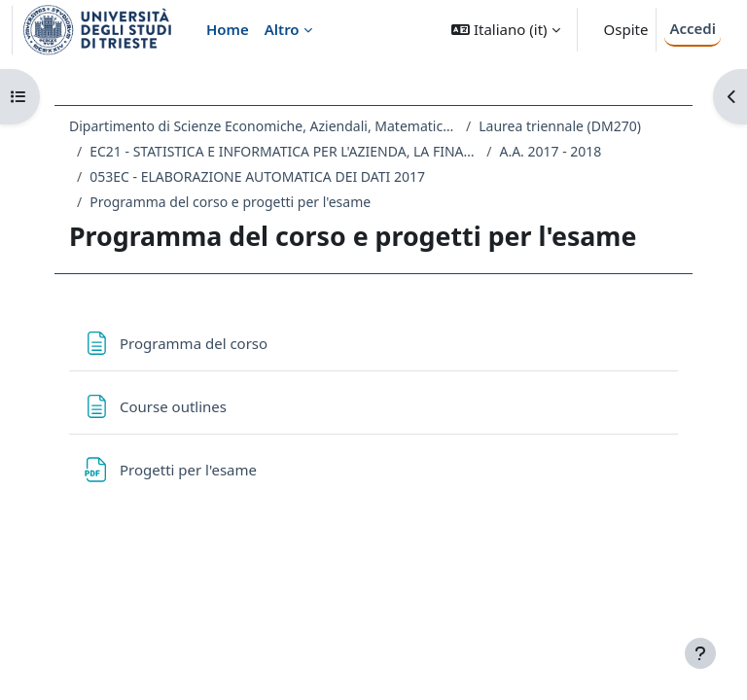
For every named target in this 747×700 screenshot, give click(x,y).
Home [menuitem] (228, 29)
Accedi (693, 28)
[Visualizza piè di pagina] (700, 653)
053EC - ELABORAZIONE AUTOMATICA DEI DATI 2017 (257, 176)
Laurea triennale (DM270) (560, 126)
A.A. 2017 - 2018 (550, 151)
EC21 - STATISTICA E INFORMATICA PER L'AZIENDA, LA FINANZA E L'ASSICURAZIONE (284, 151)
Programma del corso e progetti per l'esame (230, 202)
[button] (505, 30)
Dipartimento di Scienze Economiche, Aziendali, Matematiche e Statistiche (264, 126)
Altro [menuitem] (282, 29)
